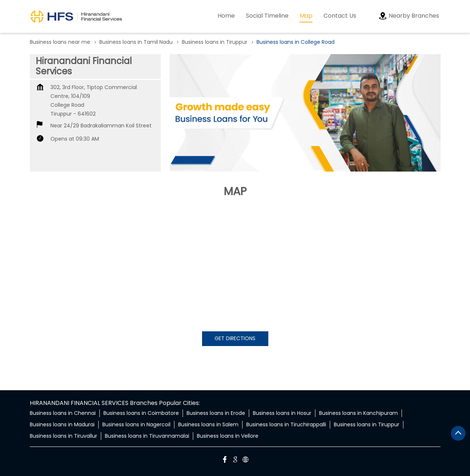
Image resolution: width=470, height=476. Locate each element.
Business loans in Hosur (282, 413)
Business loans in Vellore (228, 436)
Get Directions (235, 338)
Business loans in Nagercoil (136, 424)
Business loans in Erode (216, 413)
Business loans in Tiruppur (367, 424)
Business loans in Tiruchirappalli (286, 424)
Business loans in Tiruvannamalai (147, 436)
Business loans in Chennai (63, 413)
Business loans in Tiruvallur (63, 436)
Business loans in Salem (208, 424)
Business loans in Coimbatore (141, 413)
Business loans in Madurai (62, 424)
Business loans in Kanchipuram (358, 413)
